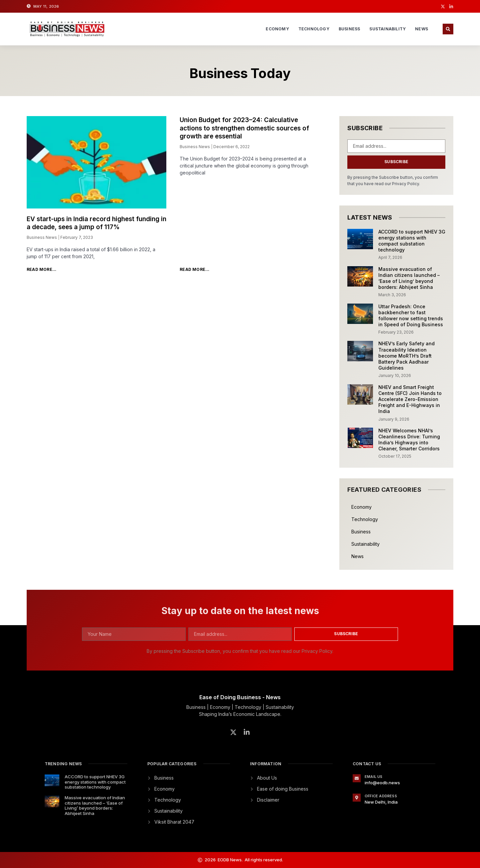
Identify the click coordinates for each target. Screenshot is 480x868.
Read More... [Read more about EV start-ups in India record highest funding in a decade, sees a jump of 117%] (41, 269)
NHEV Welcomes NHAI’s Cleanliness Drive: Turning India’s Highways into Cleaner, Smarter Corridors (409, 440)
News (421, 29)
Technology (314, 29)
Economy (277, 29)
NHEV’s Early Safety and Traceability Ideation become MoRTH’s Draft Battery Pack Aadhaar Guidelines (406, 356)
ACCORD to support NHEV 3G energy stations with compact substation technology (412, 241)
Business (349, 29)
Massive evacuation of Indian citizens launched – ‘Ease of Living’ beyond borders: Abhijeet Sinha (409, 278)
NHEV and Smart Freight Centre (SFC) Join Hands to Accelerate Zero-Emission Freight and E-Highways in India (410, 399)
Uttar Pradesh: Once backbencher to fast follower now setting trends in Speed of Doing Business (411, 316)
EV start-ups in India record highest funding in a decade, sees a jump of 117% (96, 223)
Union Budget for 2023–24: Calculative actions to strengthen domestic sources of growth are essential (244, 128)
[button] (448, 29)
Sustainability (387, 29)
